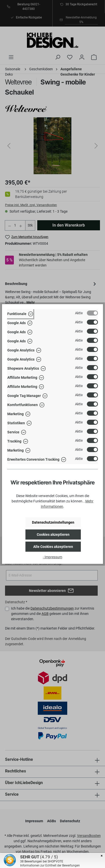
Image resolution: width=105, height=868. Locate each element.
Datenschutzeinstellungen (53, 522)
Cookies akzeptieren (53, 535)
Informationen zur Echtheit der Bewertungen (50, 865)
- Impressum (52, 557)
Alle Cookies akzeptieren (53, 547)
